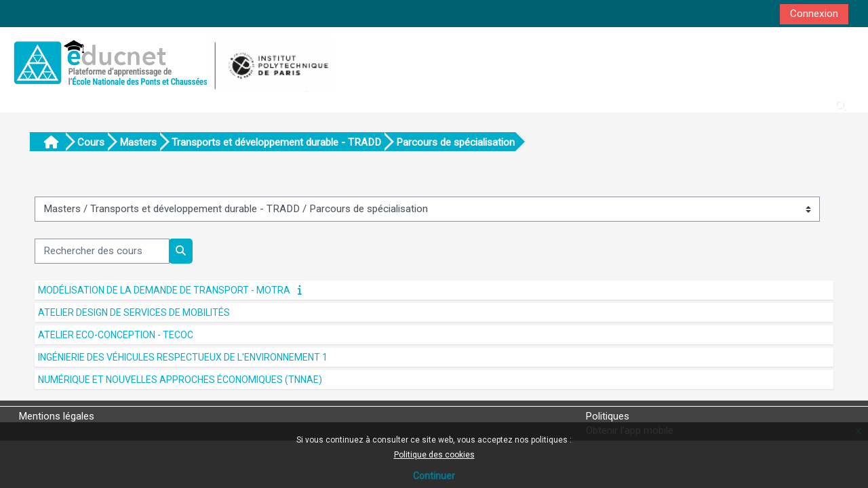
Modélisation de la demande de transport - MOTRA (164, 290)
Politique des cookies (434, 455)
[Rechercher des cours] (102, 251)
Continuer (434, 476)
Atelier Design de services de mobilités (134, 312)
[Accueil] (171, 62)
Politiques (608, 416)
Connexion (814, 14)
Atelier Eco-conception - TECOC (116, 335)
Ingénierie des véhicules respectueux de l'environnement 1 (183, 357)
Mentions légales (57, 416)
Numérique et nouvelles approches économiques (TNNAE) (180, 380)
